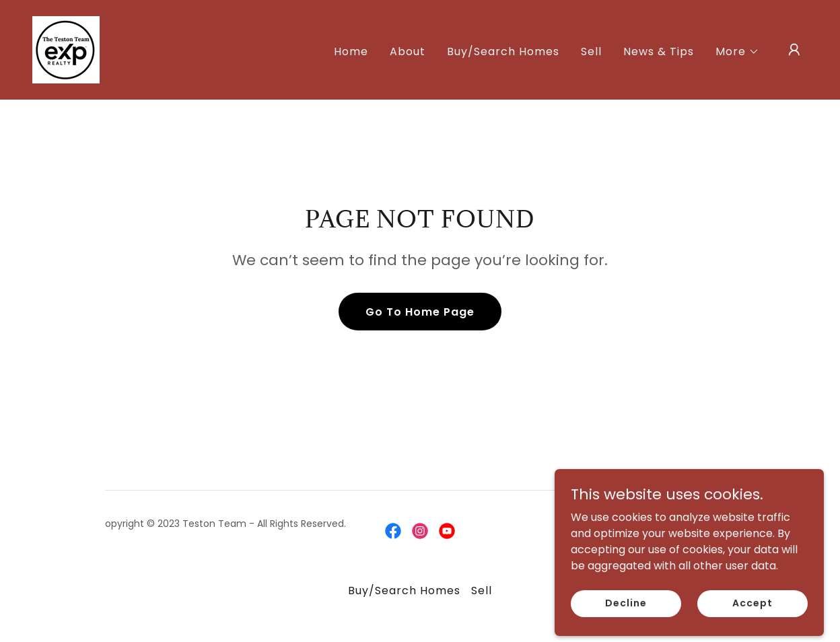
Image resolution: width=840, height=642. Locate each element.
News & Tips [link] (659, 51)
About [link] (408, 51)
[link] (66, 49)
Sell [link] (591, 51)
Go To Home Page (420, 312)
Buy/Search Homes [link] (503, 51)
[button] (737, 52)
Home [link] (351, 51)
